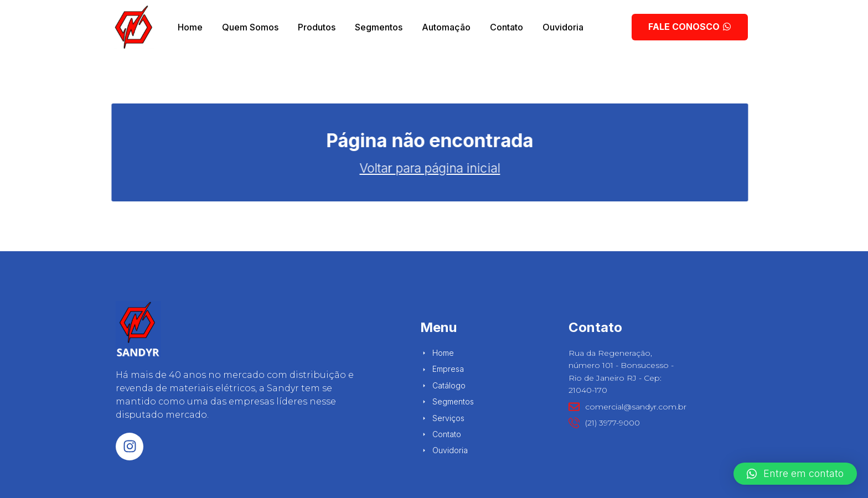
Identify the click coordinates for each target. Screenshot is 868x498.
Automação (446, 27)
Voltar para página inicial (273, 168)
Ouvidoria (563, 27)
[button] (795, 474)
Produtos (317, 27)
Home (190, 27)
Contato (507, 27)
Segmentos (379, 27)
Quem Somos (250, 27)
